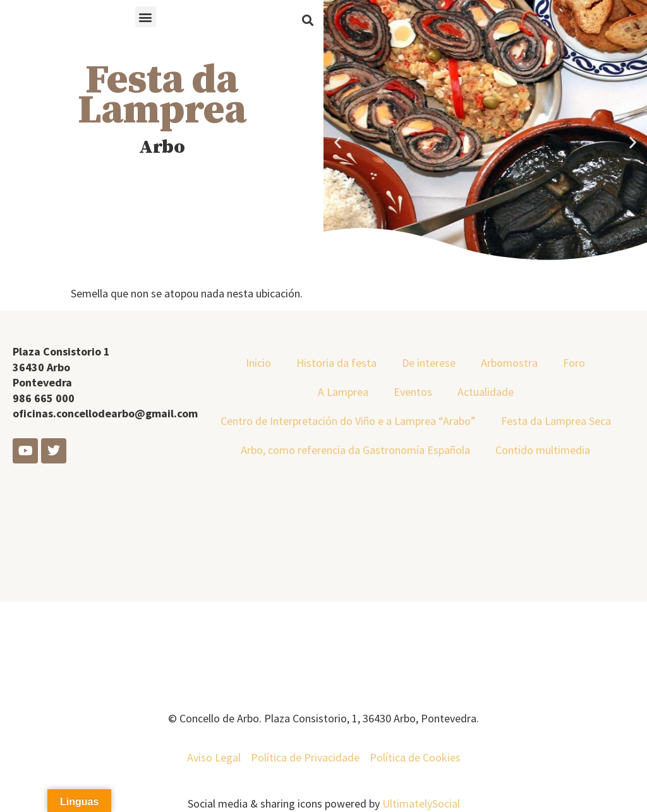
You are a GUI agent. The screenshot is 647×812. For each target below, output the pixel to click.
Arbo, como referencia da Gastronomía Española (355, 450)
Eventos (413, 392)
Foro (574, 363)
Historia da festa (336, 363)
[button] (146, 17)
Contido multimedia (543, 450)
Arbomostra (509, 363)
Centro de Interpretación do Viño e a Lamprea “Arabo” (348, 421)
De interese (429, 363)
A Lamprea (343, 392)
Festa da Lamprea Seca (556, 421)
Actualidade (486, 392)
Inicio (258, 363)
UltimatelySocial (421, 803)
